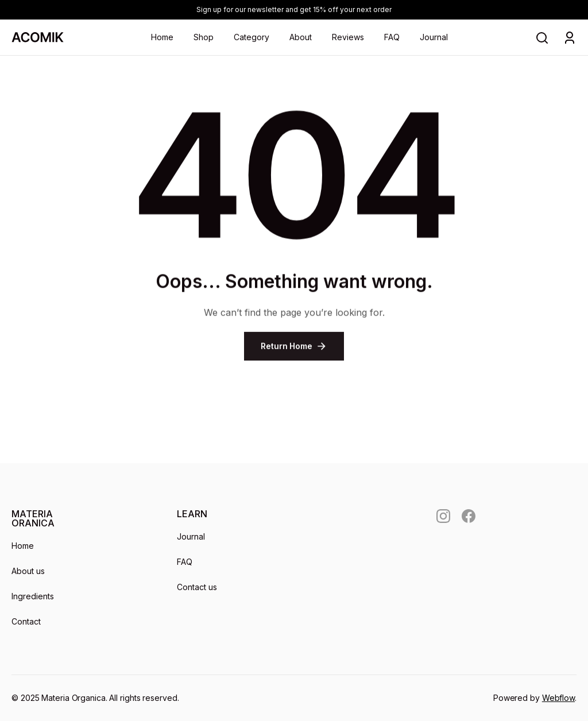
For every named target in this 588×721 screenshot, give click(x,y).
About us (28, 571)
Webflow (558, 698)
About (301, 37)
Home (162, 37)
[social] (443, 516)
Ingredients (33, 596)
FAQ (392, 37)
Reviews (348, 37)
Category (252, 37)
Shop (204, 37)
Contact (26, 621)
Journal (434, 37)
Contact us (197, 587)
